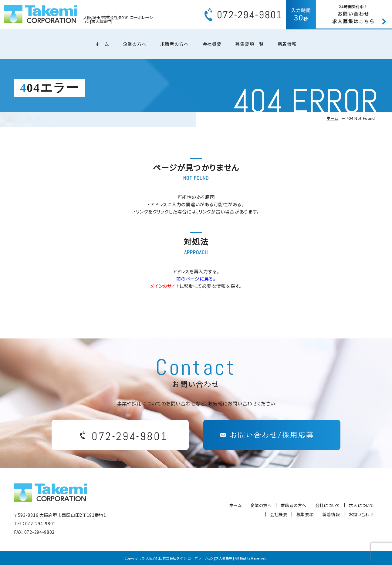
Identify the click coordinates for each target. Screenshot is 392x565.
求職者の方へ (174, 46)
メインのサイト (165, 286)
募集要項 (305, 514)
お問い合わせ (361, 514)
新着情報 (287, 46)
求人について (361, 505)
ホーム (102, 46)
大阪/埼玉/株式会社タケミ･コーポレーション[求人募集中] (190, 558)
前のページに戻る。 (196, 279)
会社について (328, 505)
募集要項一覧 (250, 46)
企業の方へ (135, 46)
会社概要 (212, 46)
